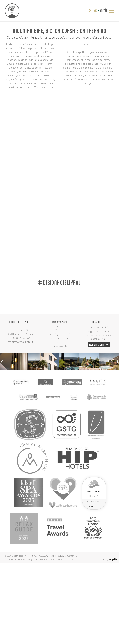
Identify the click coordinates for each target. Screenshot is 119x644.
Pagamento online (59, 419)
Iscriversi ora (100, 426)
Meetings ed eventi (59, 415)
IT (66, 640)
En (73, 640)
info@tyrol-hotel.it (23, 423)
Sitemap (60, 640)
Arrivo (59, 407)
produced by (107, 640)
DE (70, 640)
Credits (10, 640)
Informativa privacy (24, 640)
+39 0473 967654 (21, 419)
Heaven (94, 575)
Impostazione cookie (44, 640)
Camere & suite (59, 427)
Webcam (59, 411)
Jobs (59, 423)
